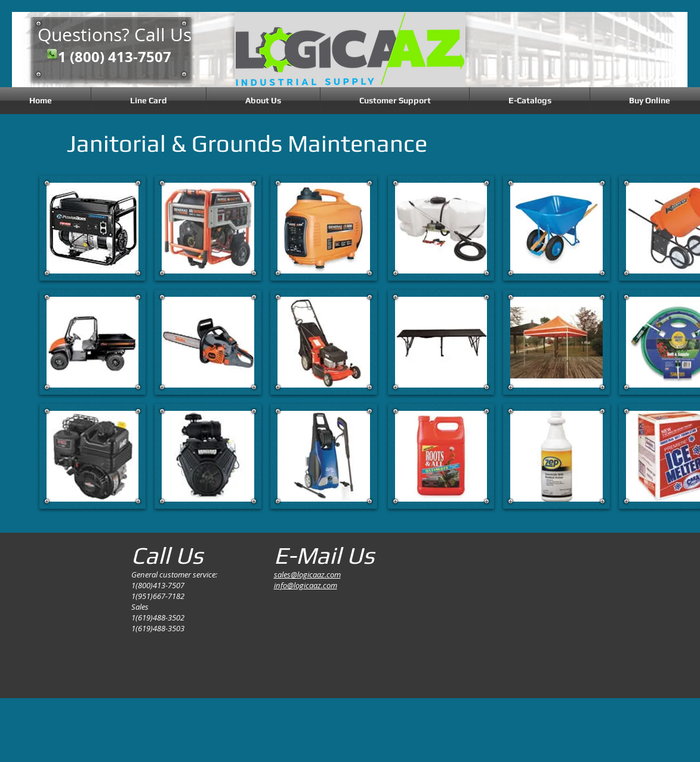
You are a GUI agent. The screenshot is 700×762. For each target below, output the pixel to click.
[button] (93, 228)
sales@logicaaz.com (307, 574)
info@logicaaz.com (306, 585)
